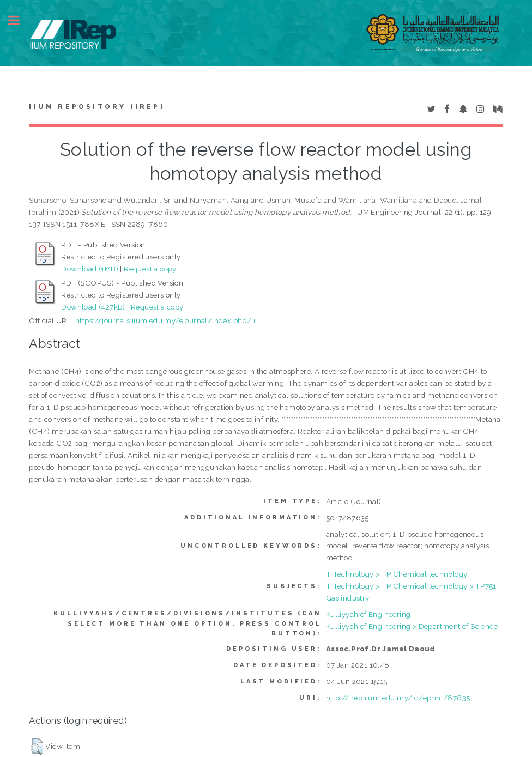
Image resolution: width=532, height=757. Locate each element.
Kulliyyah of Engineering (368, 614)
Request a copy (150, 269)
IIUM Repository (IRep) (96, 107)
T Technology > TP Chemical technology (397, 574)
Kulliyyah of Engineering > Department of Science (412, 626)
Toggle (20, 20)
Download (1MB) (90, 269)
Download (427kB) (93, 307)
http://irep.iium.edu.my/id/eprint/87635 (398, 698)
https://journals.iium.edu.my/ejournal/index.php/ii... (168, 320)
